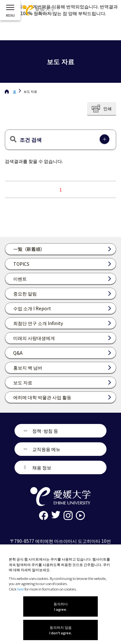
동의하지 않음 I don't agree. (61, 630)
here (20, 589)
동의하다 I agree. (61, 606)
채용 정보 (42, 467)
